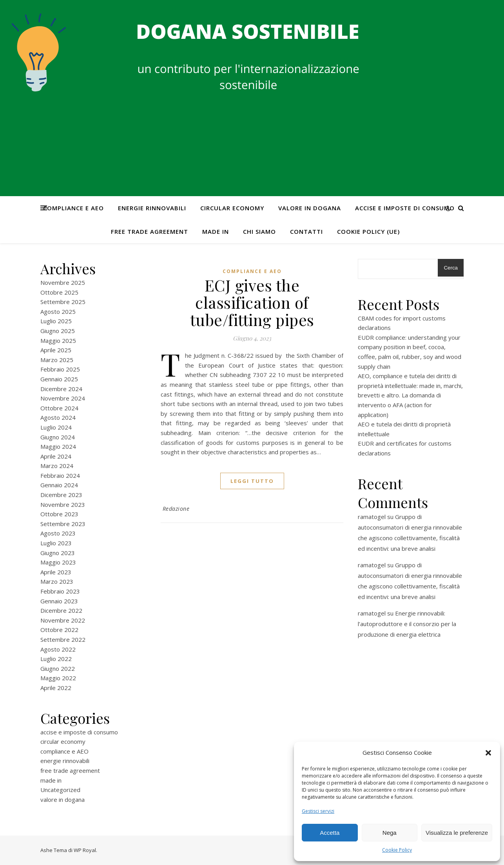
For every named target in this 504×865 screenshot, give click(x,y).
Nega (390, 833)
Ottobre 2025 (59, 292)
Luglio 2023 (56, 543)
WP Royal (85, 850)
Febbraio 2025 (60, 369)
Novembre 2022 (63, 620)
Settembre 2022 (63, 639)
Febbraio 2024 (60, 475)
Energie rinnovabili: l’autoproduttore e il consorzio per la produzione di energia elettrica (407, 624)
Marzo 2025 (57, 360)
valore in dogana (310, 208)
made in (216, 231)
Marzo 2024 (57, 466)
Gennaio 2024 (59, 485)
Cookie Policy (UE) (368, 231)
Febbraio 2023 (60, 591)
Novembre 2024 (63, 398)
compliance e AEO (73, 208)
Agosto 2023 (58, 533)
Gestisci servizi (318, 811)
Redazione (176, 509)
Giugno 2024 (58, 437)
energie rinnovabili (152, 208)
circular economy (232, 208)
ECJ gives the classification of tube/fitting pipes (252, 302)
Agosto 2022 (58, 649)
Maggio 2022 (58, 678)
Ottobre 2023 (59, 514)
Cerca (451, 268)
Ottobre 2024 (59, 408)
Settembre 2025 (63, 302)
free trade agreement (150, 231)
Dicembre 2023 (61, 495)
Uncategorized (60, 790)
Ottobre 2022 (59, 630)
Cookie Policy (397, 850)
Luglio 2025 (56, 321)
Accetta (330, 833)
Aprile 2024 (56, 456)
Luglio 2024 (56, 427)
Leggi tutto (252, 481)
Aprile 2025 (56, 350)
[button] (488, 753)
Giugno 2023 (58, 553)
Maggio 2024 (58, 446)
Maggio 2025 (58, 341)
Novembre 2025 (63, 282)
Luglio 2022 (56, 659)
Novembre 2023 (63, 504)
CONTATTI (306, 231)
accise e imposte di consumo (405, 208)
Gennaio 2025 (59, 379)
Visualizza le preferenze (457, 833)
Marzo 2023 (57, 581)
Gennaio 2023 (59, 601)
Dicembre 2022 (61, 610)
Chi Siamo (259, 231)
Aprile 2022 (56, 688)
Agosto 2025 (58, 311)
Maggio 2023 (58, 562)
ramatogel (372, 517)
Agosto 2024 (58, 417)
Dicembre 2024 (61, 389)
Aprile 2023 (56, 572)
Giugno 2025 (58, 331)
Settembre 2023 (63, 524)
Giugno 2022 (58, 668)
